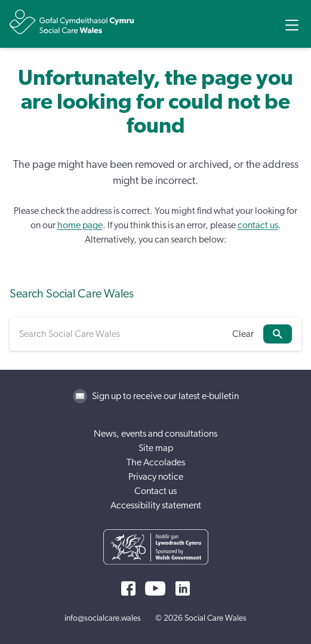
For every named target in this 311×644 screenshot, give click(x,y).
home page (80, 225)
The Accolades (156, 462)
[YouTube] (155, 588)
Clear (243, 334)
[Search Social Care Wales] (121, 334)
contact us (258, 225)
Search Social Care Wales (72, 294)
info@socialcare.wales (103, 618)
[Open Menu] (292, 25)
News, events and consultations (155, 434)
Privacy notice (156, 477)
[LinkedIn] (183, 588)
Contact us (155, 491)
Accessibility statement (156, 505)
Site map (156, 448)
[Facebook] (128, 588)
